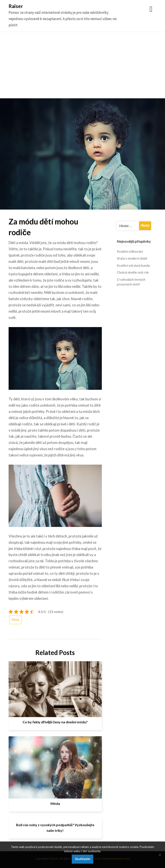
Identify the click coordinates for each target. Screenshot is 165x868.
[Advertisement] (82, 68)
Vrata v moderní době (132, 258)
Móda (15, 620)
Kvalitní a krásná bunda (133, 265)
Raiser (16, 6)
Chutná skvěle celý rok (133, 272)
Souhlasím (82, 859)
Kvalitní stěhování (130, 251)
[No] (160, 855)
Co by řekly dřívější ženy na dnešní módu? (55, 722)
